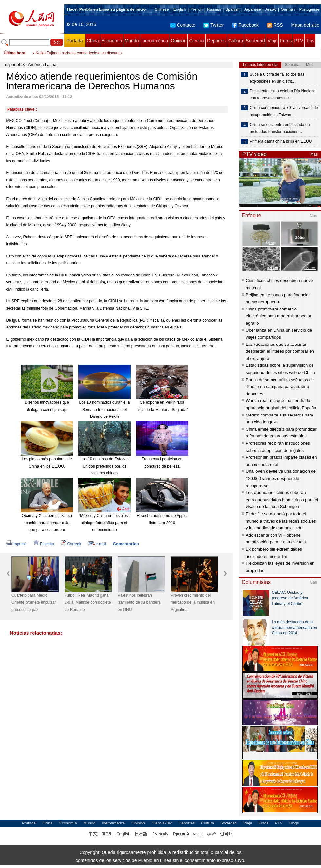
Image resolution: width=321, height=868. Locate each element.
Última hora (14, 53)
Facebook (245, 25)
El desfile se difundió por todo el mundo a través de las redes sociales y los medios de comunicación (281, 521)
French (196, 9)
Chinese (162, 9)
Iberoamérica (155, 41)
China (93, 41)
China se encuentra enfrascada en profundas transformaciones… (280, 128)
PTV (299, 41)
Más (314, 154)
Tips (310, 41)
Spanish (232, 9)
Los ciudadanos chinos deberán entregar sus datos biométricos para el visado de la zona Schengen (282, 500)
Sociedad (255, 41)
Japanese (253, 9)
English (180, 9)
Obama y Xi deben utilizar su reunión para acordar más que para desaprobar (47, 523)
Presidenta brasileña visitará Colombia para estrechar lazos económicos (99, 53)
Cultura (236, 41)
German (288, 9)
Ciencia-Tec (162, 823)
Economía (112, 41)
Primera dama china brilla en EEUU (281, 141)
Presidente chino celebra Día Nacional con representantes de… (283, 95)
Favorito (44, 544)
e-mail (97, 544)
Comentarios (126, 544)
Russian (214, 9)
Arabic (271, 9)
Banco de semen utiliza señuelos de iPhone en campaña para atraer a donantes (280, 387)
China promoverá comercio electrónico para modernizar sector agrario (278, 316)
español (12, 65)
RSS (275, 25)
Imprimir (17, 544)
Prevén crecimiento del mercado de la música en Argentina (193, 602)
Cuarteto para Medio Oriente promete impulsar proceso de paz (34, 602)
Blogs (294, 823)
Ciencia (197, 41)
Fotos (286, 41)
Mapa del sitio (305, 25)
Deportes (216, 41)
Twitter (214, 25)
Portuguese (309, 9)
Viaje (272, 41)
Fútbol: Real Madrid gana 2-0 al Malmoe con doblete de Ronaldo (88, 602)
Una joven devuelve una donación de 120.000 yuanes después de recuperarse (281, 478)
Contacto (183, 25)
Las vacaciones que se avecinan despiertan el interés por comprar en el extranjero (280, 351)
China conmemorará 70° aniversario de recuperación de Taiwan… (284, 111)
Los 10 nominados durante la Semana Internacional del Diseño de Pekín (105, 409)
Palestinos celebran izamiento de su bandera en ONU (139, 602)
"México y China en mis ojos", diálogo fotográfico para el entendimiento (104, 523)
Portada (75, 41)
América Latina (42, 65)
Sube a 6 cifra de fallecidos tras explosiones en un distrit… (277, 78)
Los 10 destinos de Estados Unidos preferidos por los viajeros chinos (104, 466)
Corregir (71, 544)
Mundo (132, 41)
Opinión (179, 41)
